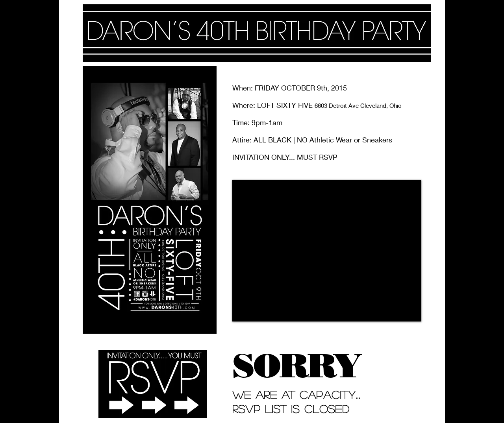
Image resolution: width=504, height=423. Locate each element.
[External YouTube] (327, 251)
